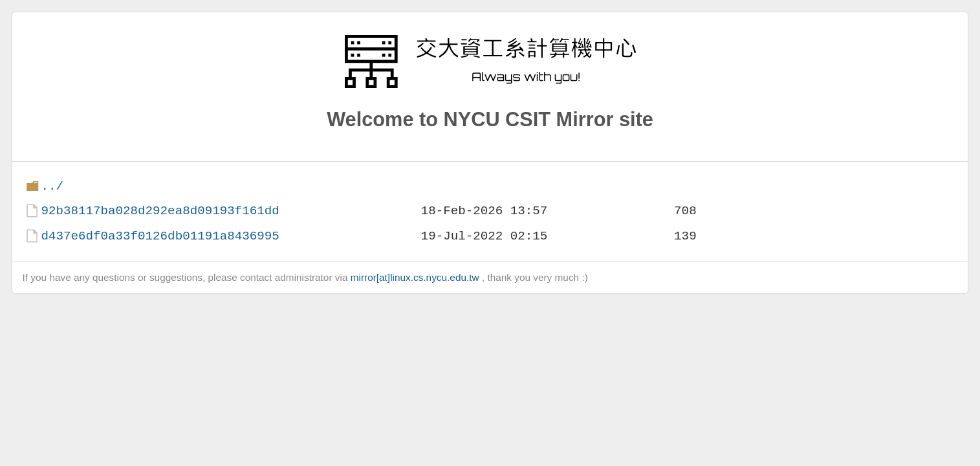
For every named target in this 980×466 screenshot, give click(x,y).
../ (52, 186)
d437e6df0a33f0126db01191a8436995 (160, 236)
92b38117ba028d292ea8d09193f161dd (160, 211)
